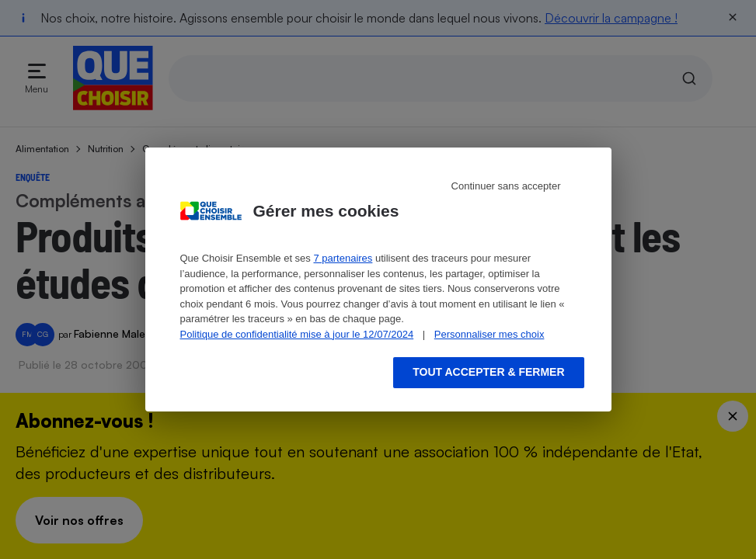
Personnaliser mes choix (489, 334)
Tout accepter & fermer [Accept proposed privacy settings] (488, 372)
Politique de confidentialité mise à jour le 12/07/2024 (297, 334)
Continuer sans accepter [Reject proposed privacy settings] (506, 186)
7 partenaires (343, 258)
